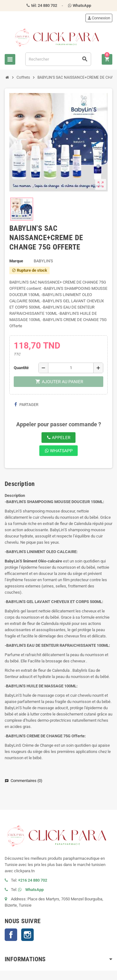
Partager (26, 405)
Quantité (21, 368)
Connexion (99, 18)
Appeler (58, 438)
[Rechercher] (58, 59)
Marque (16, 261)
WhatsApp (59, 451)
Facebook (11, 935)
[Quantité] (71, 368)
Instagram (27, 935)
